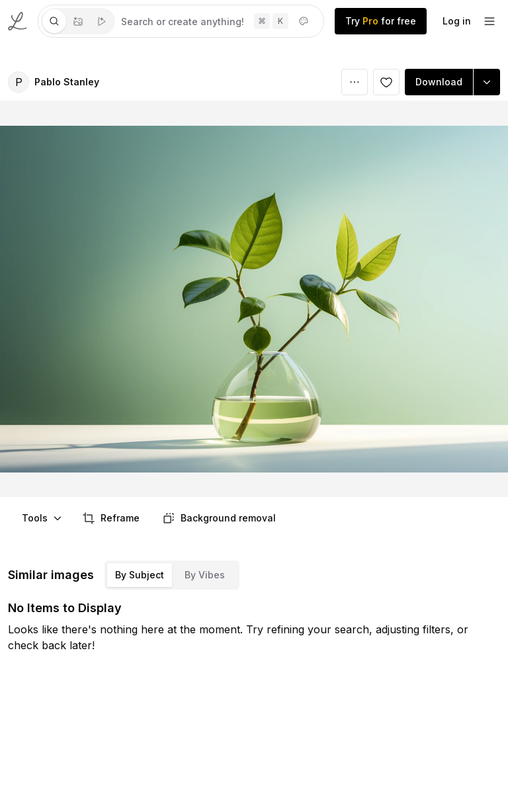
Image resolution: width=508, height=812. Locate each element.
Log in (457, 21)
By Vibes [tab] (205, 575)
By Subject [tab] (140, 575)
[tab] (54, 21)
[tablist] (78, 21)
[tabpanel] (219, 21)
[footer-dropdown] (489, 21)
